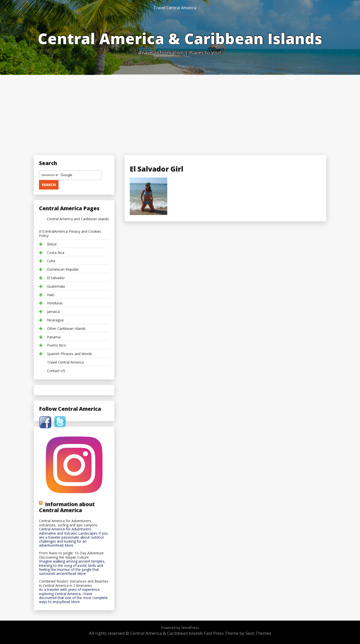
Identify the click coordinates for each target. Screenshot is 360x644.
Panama (54, 337)
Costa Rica (56, 253)
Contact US (56, 371)
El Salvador (56, 278)
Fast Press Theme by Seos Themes (238, 633)
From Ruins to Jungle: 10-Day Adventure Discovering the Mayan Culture (71, 555)
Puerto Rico (56, 345)
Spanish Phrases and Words (69, 354)
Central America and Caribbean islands (78, 219)
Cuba (51, 261)
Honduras (55, 303)
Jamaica (53, 312)
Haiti (51, 295)
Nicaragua (55, 320)
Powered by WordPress (180, 628)
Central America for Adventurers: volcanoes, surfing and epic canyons (68, 523)
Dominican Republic (63, 270)
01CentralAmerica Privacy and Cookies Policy (70, 234)
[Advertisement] (180, 112)
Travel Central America (175, 8)
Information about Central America (67, 507)
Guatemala (56, 287)
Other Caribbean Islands (66, 329)
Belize (52, 244)
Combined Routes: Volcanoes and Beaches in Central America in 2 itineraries (74, 584)
